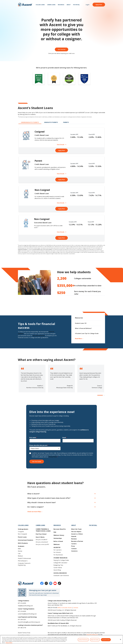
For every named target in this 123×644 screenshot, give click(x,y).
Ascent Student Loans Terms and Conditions (43, 249)
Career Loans (51, 5)
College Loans (40, 5)
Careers (74, 544)
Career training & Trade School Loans (43, 530)
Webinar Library (59, 535)
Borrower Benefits (60, 529)
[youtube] (55, 583)
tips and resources (39, 336)
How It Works (40, 537)
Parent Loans (22, 537)
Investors (74, 551)
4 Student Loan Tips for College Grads (87, 333)
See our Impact (76, 532)
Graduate (21, 546)
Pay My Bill (76, 5)
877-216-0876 (22, 603)
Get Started (62, 49)
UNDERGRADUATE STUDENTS (30, 122)
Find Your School (41, 534)
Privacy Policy (53, 457)
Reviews (74, 539)
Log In (88, 5)
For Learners (58, 550)
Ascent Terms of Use (24, 633)
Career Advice (58, 568)
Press (73, 546)
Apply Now (99, 5)
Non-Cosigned (22, 534)
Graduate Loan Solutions (61, 575)
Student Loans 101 (81, 323)
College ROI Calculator (60, 563)
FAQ (55, 532)
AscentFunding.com (92, 635)
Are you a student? (42, 540)
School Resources (60, 573)
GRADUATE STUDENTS (51, 122)
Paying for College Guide (61, 560)
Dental (20, 551)
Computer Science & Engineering (24, 564)
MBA (19, 549)
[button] (100, 395)
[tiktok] (59, 583)
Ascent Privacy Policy (24, 635)
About (69, 5)
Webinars (57, 544)
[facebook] (42, 583)
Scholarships (58, 538)
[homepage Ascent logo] (25, 5)
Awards (74, 536)
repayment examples (23, 249)
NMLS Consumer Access (65, 608)
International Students (26, 540)
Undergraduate (23, 529)
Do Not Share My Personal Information (30, 638)
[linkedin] (51, 583)
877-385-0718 (22, 628)
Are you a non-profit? (42, 544)
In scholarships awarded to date (79, 286)
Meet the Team (76, 529)
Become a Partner (77, 541)
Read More (78, 339)
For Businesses (58, 555)
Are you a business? (42, 542)
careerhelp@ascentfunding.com (27, 614)
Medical (20, 556)
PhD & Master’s (23, 561)
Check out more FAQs (34, 512)
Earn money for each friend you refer (79, 293)
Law (19, 554)
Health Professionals (24, 558)
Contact (74, 549)
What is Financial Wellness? (83, 328)
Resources (61, 5)
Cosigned (21, 532)
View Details (62, 145)
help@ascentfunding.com (25, 606)
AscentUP (57, 547)
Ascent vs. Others (77, 534)
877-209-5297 (22, 620)
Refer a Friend (58, 541)
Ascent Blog (57, 570)
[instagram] (46, 583)
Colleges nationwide (74, 278)
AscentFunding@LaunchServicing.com (29, 622)
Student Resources (60, 558)
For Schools (57, 552)
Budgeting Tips (58, 565)
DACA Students (23, 543)
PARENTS (66, 122)
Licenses (76, 608)
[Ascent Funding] (26, 583)
